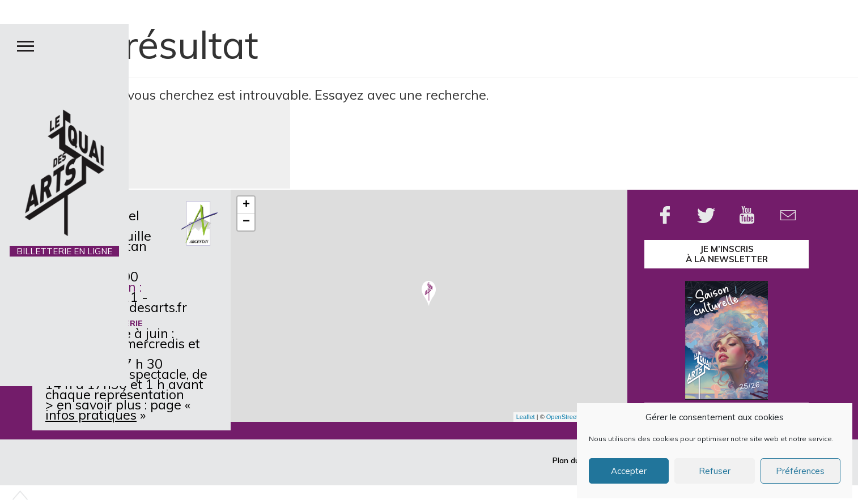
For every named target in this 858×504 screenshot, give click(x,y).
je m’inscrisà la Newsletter (727, 254)
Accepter (629, 471)
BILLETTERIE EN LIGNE (64, 251)
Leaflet (526, 417)
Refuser (715, 471)
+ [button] (246, 205)
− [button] (246, 222)
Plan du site (574, 460)
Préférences (800, 471)
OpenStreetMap (568, 417)
